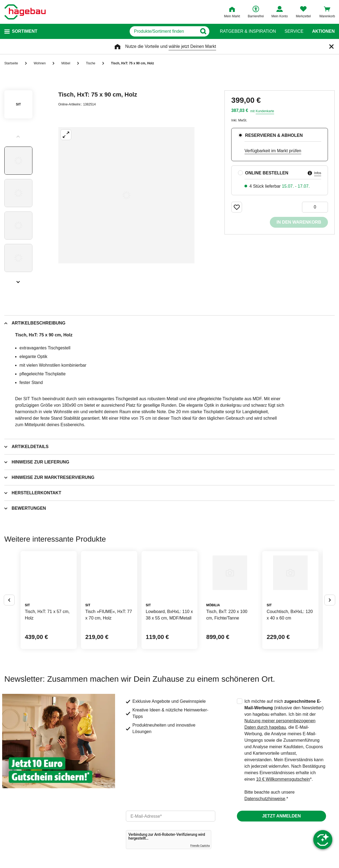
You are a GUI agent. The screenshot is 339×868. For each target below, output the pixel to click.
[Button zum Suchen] (209, 31)
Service (294, 31)
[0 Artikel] (315, 207)
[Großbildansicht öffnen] (126, 195)
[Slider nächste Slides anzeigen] (18, 280)
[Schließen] (331, 47)
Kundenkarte (265, 111)
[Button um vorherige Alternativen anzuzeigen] (9, 620)
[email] (170, 856)
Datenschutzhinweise (265, 839)
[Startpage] (25, 12)
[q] (147, 31)
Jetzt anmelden (281, 856)
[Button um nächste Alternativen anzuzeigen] (330, 620)
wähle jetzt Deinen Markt (192, 46)
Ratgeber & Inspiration (248, 31)
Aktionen (323, 31)
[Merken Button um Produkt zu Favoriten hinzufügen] (237, 207)
